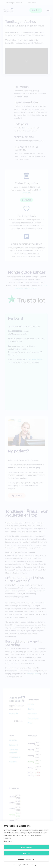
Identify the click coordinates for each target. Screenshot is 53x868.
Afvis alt (27, 853)
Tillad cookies (26, 847)
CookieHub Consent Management (30, 865)
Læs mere (8, 841)
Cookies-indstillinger (26, 859)
